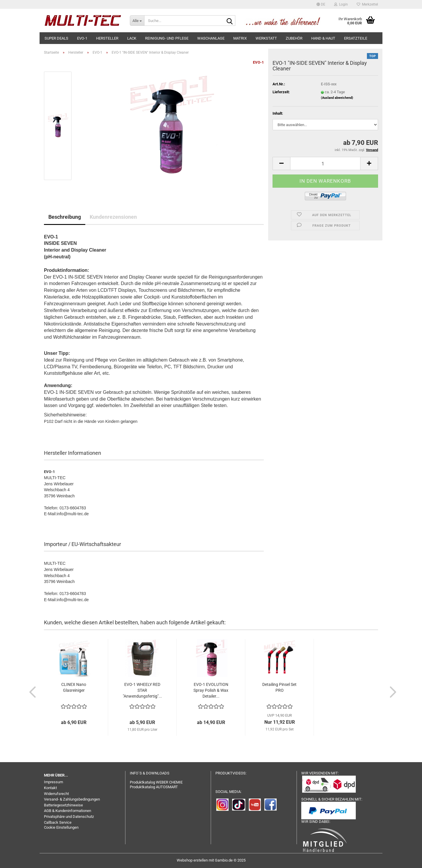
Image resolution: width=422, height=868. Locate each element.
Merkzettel (367, 4)
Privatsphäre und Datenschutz (69, 817)
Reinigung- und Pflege (167, 38)
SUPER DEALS (56, 38)
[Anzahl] (325, 163)
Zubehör (294, 38)
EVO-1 (82, 38)
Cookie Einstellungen (61, 827)
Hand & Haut (323, 38)
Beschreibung (65, 217)
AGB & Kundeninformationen (68, 811)
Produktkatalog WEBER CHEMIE (156, 782)
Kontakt (50, 788)
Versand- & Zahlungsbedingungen (72, 799)
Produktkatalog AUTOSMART (154, 787)
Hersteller (107, 38)
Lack (132, 38)
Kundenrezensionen (113, 217)
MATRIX (240, 38)
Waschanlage (211, 38)
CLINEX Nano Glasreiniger (74, 687)
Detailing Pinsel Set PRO (279, 687)
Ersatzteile (356, 38)
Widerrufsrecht (56, 794)
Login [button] (341, 4)
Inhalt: (278, 113)
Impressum (53, 782)
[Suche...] (137, 21)
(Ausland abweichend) (337, 98)
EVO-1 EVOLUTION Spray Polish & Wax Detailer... (211, 690)
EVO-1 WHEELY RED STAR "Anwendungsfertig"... (142, 690)
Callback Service (58, 822)
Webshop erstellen (192, 860)
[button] (321, 4)
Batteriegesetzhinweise (63, 805)
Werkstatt (266, 38)
